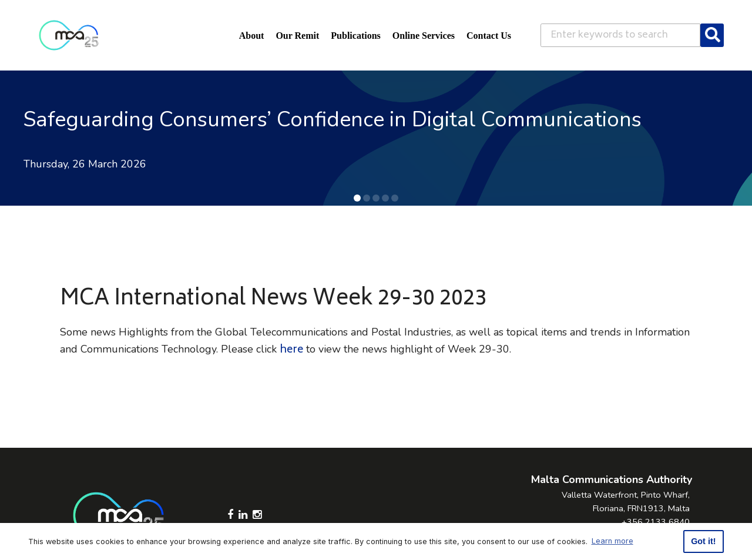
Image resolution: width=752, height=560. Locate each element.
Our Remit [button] (297, 36)
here (291, 350)
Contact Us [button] (489, 36)
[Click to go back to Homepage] (69, 35)
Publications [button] (355, 36)
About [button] (252, 36)
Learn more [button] (612, 541)
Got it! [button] (703, 541)
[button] (357, 198)
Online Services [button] (424, 36)
